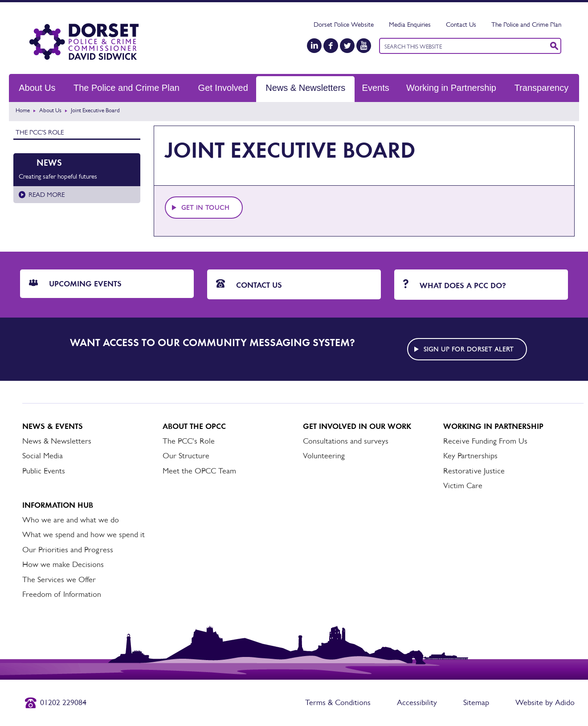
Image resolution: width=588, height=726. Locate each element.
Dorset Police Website (344, 24)
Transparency (542, 88)
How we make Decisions (63, 564)
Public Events (44, 471)
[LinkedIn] (314, 46)
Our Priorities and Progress (68, 550)
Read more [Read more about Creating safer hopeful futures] (47, 194)
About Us (37, 88)
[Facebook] (331, 46)
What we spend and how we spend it (84, 534)
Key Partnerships (470, 456)
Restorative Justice (474, 471)
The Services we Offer (59, 579)
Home (23, 110)
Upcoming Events (75, 284)
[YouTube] (364, 46)
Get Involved (223, 88)
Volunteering (324, 456)
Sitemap (476, 702)
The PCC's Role (40, 132)
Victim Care (463, 485)
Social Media (43, 456)
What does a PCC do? (455, 285)
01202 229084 (63, 702)
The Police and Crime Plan (526, 24)
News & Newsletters (305, 88)
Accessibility (417, 702)
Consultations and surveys (346, 441)
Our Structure (186, 456)
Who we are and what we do (71, 520)
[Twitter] (347, 46)
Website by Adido (545, 702)
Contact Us (461, 24)
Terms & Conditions (338, 702)
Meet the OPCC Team (199, 471)
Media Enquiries (410, 24)
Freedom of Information (62, 594)
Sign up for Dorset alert (469, 349)
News (49, 163)
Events (376, 88)
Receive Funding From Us (485, 441)
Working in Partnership (451, 88)
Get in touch (205, 208)
